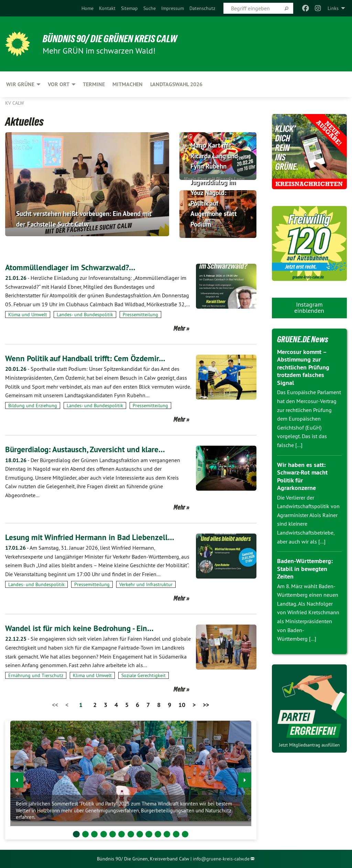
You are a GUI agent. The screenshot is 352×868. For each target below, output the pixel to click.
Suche (150, 8)
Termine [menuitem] (94, 84)
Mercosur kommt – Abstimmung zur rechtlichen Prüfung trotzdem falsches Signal (303, 367)
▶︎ (245, 778)
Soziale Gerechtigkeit (144, 675)
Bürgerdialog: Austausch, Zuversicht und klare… (88, 449)
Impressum (173, 8)
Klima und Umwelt (28, 315)
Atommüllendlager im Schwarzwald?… (72, 267)
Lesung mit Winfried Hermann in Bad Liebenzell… (91, 537)
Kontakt (107, 8)
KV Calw (15, 103)
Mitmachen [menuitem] (128, 84)
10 (182, 705)
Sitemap (129, 8)
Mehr (179, 328)
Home (87, 8)
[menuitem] (87, 8)
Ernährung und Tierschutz (36, 675)
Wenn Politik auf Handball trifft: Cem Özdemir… (88, 358)
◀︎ (17, 778)
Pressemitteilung (140, 315)
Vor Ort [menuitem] (59, 84)
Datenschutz (202, 8)
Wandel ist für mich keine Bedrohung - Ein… (81, 628)
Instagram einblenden (309, 307)
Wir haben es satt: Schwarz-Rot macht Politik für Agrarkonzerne (302, 476)
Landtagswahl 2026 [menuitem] (176, 84)
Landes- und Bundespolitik (85, 315)
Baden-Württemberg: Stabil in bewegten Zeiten (305, 569)
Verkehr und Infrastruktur (146, 584)
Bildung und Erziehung (33, 406)
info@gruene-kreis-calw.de (221, 859)
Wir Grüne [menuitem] (20, 84)
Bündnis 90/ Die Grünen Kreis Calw (113, 38)
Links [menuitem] (333, 8)
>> (206, 705)
